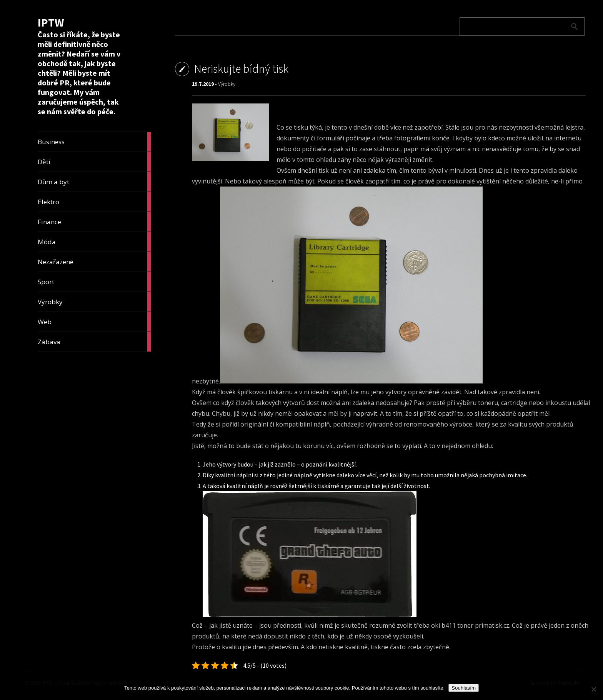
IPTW (51, 22)
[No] (593, 689)
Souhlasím (464, 688)
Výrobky (227, 84)
